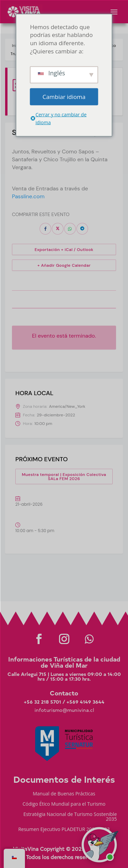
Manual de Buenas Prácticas (64, 794)
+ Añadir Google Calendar (64, 265)
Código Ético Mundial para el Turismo (64, 804)
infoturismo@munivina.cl (64, 710)
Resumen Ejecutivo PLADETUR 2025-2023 (64, 830)
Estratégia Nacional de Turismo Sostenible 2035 (70, 817)
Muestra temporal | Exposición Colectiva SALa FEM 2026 (64, 477)
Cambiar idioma (64, 96)
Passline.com (28, 196)
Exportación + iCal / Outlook (64, 250)
